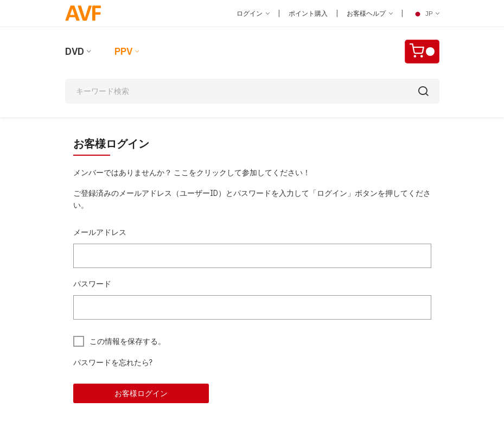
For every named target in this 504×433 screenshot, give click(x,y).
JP (426, 14)
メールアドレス (100, 232)
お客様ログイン (141, 393)
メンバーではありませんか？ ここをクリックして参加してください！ (192, 173)
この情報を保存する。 (127, 341)
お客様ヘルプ (370, 13)
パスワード (92, 284)
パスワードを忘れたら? (113, 362)
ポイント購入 (308, 13)
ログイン (253, 13)
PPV (123, 51)
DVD (75, 51)
